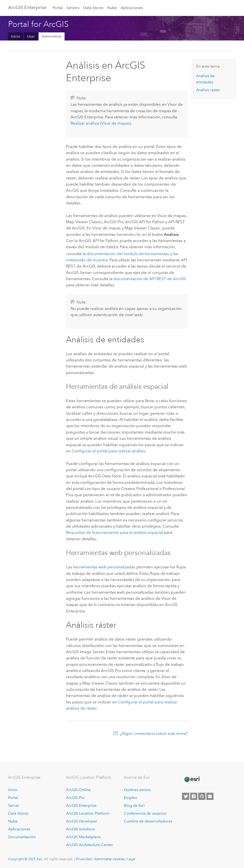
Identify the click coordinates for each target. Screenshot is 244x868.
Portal (58, 8)
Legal (131, 858)
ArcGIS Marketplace (83, 836)
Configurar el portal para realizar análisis (109, 450)
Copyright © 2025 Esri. (26, 858)
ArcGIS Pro (75, 797)
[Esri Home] (192, 779)
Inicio (16, 36)
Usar (31, 36)
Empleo (131, 797)
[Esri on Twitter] (186, 796)
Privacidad (84, 858)
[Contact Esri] (210, 796)
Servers (73, 8)
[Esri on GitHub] (202, 796)
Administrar (52, 36)
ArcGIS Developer (82, 821)
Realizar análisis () (101, 123)
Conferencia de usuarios (145, 813)
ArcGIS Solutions (80, 829)
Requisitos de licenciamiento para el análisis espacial (114, 532)
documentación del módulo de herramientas (128, 253)
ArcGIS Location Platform (88, 813)
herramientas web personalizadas (104, 566)
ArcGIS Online (78, 790)
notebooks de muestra (87, 259)
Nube (112, 8)
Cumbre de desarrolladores (148, 821)
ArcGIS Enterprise (27, 7)
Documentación (22, 836)
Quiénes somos (137, 790)
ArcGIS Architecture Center (89, 844)
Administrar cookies (109, 858)
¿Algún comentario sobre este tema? (154, 733)
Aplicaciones (132, 8)
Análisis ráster (208, 90)
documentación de (150, 278)
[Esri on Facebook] (194, 796)
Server (14, 805)
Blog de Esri (134, 805)
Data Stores (93, 8)
